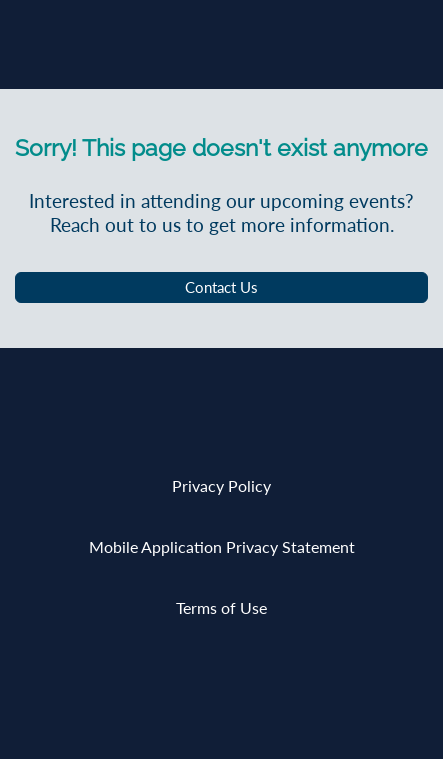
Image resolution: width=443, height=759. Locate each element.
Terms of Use (221, 607)
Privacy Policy (221, 485)
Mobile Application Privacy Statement (222, 546)
